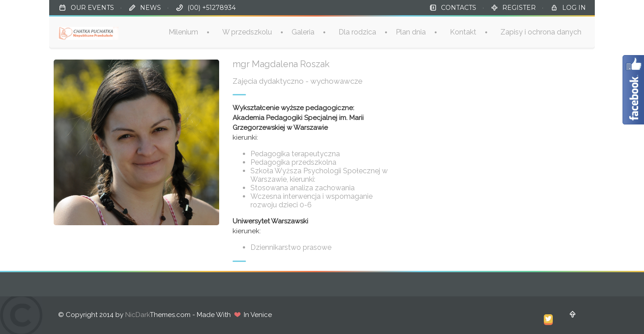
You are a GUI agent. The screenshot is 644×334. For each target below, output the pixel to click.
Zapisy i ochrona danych (541, 32)
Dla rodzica (357, 32)
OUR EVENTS (92, 8)
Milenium (183, 32)
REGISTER (519, 8)
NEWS (150, 8)
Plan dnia (411, 32)
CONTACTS (459, 8)
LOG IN (574, 8)
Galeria (303, 32)
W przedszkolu (247, 32)
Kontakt (463, 32)
